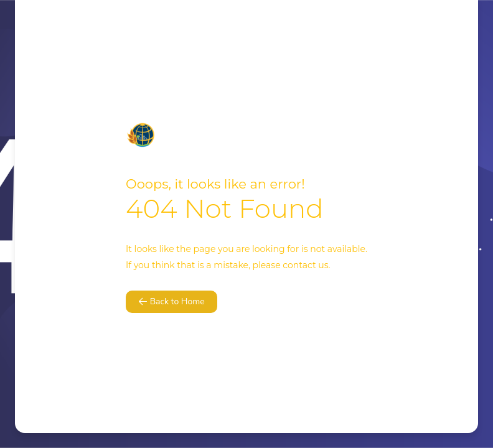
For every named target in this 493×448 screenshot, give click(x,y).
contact (299, 265)
